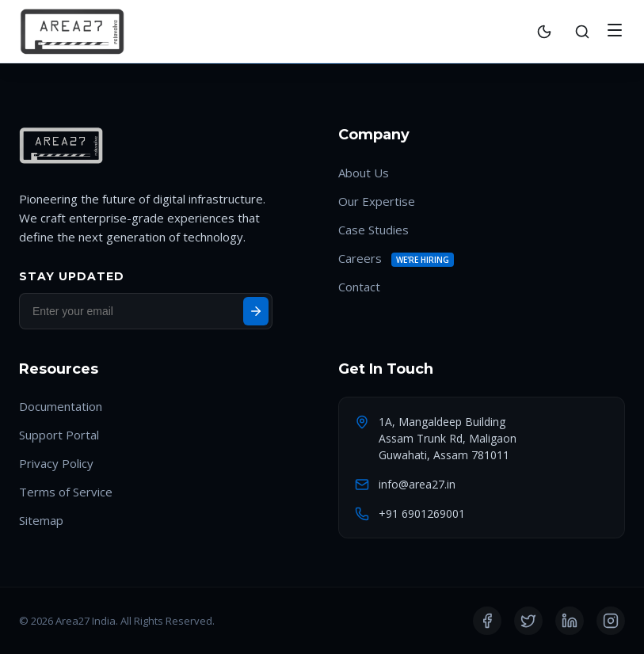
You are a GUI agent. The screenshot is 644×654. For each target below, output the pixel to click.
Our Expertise (377, 201)
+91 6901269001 (422, 513)
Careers (360, 258)
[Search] (582, 32)
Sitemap (41, 520)
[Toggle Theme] (544, 32)
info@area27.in (417, 484)
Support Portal (59, 435)
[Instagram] (611, 621)
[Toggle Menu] (615, 31)
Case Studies (373, 230)
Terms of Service (66, 492)
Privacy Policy (56, 463)
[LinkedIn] (570, 621)
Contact (359, 287)
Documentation (61, 406)
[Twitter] (528, 621)
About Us (364, 173)
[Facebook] (487, 621)
